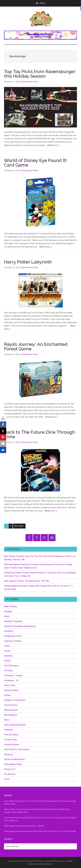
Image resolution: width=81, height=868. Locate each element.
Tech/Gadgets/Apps (13, 764)
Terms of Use (30, 861)
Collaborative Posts (13, 636)
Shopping (8, 754)
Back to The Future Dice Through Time (39, 434)
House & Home (11, 705)
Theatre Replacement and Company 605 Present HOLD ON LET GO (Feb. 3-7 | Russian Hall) (40, 831)
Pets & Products (11, 735)
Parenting (8, 730)
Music (7, 720)
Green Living (10, 685)
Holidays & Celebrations (15, 700)
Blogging (8, 611)
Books (7, 616)
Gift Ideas (8, 671)
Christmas (9, 631)
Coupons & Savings (13, 641)
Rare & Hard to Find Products (17, 749)
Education (8, 656)
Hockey (7, 695)
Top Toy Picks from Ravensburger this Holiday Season (40, 74)
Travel (7, 779)
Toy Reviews (10, 774)
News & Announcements (15, 725)
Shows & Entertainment (14, 759)
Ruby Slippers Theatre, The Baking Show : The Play (27, 581)
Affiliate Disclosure (46, 864)
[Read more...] (53, 145)
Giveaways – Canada (13, 675)
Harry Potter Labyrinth (28, 262)
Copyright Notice (51, 861)
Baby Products (11, 606)
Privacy (40, 861)
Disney (7, 651)
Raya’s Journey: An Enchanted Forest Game (36, 346)
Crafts (7, 646)
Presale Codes (11, 740)
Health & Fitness (11, 690)
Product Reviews (12, 745)
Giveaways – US (11, 680)
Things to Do (10, 769)
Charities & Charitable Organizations (20, 626)
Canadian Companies (13, 621)
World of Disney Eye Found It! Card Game (35, 163)
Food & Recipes (11, 666)
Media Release (11, 710)
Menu (42, 3)
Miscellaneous (11, 715)
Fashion (8, 661)
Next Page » (19, 526)
